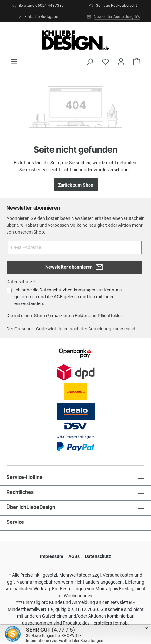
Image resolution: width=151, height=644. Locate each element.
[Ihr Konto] (121, 62)
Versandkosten (118, 575)
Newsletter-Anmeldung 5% (117, 17)
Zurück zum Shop (76, 185)
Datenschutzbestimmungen (67, 290)
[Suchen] (90, 62)
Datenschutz (98, 556)
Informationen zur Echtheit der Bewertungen (65, 641)
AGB (58, 297)
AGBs (74, 556)
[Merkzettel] (105, 62)
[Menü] (14, 62)
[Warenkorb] (137, 62)
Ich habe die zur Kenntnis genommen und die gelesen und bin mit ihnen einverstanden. (68, 297)
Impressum (52, 556)
